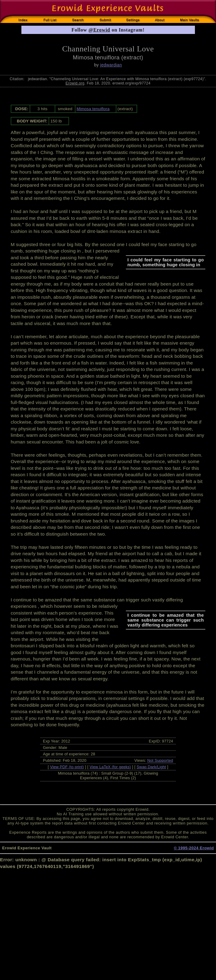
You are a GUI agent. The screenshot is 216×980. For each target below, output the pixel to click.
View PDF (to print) (67, 767)
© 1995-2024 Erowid (194, 848)
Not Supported (160, 760)
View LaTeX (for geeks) (110, 767)
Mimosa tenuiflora (93, 109)
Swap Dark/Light (151, 767)
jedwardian (111, 65)
